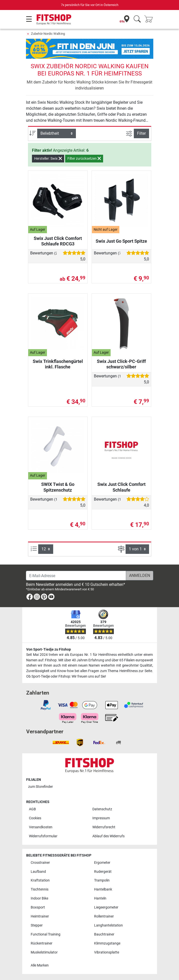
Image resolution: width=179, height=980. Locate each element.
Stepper (37, 925)
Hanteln (100, 898)
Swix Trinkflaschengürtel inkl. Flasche (58, 364)
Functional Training (46, 934)
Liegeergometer (106, 907)
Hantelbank (103, 889)
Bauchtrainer (104, 934)
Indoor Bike (39, 898)
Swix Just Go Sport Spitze (121, 241)
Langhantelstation (108, 925)
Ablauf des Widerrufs (108, 836)
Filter (141, 133)
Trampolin (102, 880)
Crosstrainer (40, 863)
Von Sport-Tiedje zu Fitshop (49, 649)
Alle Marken (40, 965)
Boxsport (38, 907)
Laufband (38, 872)
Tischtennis (40, 889)
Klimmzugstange (107, 943)
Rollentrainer (104, 916)
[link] (30, 598)
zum (41, 787)
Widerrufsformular (43, 836)
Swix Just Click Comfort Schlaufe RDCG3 (58, 241)
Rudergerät (103, 872)
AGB (32, 809)
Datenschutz (102, 809)
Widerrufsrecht (104, 827)
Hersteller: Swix (48, 158)
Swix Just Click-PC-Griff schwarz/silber (121, 364)
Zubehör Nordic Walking (48, 34)
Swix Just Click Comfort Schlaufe (121, 487)
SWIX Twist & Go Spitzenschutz (58, 487)
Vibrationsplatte (107, 952)
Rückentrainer (42, 943)
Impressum (101, 818)
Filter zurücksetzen (84, 158)
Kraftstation (40, 880)
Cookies (35, 818)
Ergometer (102, 863)
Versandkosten (41, 827)
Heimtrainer (40, 916)
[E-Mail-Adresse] (76, 576)
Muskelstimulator (44, 952)
